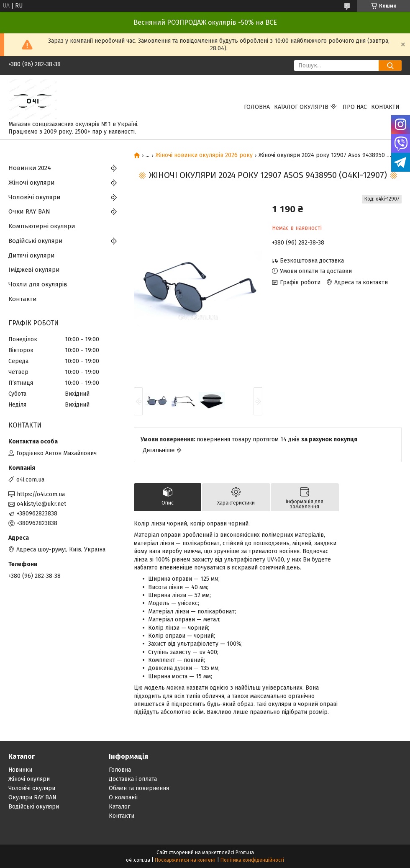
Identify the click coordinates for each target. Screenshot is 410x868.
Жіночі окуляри (32, 183)
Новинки (20, 770)
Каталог (119, 807)
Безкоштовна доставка (312, 261)
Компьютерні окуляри (42, 226)
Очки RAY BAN (29, 211)
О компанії (123, 797)
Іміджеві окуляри (34, 270)
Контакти (385, 107)
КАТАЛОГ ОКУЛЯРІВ (301, 107)
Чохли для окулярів (38, 284)
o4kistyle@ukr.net (41, 504)
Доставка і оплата (133, 779)
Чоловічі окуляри (35, 197)
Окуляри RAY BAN (32, 797)
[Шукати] (390, 66)
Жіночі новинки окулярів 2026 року (204, 155)
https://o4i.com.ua (41, 494)
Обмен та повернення (139, 788)
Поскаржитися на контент (185, 860)
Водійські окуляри (36, 241)
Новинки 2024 (30, 168)
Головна (257, 107)
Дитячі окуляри (32, 255)
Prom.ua (245, 853)
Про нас (355, 107)
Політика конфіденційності (252, 860)
